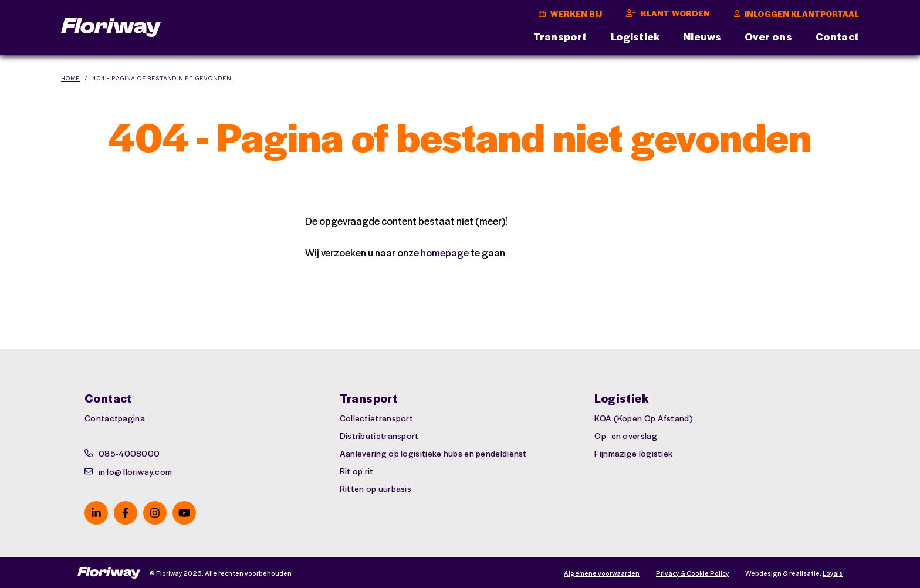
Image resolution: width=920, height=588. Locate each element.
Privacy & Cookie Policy (692, 573)
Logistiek (635, 36)
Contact (837, 36)
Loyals (833, 573)
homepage (445, 252)
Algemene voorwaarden (602, 573)
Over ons (768, 36)
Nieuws (702, 36)
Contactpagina (115, 418)
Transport (560, 36)
